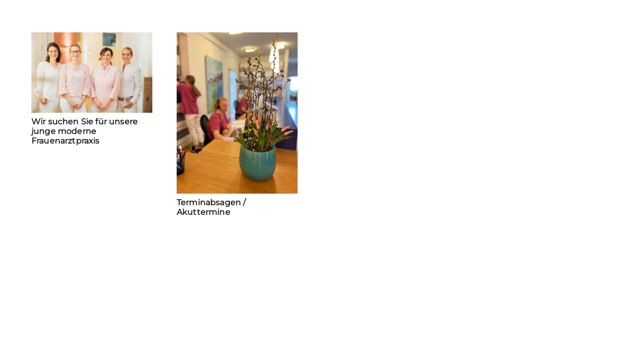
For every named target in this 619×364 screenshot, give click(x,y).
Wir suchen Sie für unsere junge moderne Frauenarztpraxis (85, 131)
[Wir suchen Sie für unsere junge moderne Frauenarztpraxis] (92, 73)
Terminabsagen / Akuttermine (211, 207)
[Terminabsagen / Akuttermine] (237, 113)
